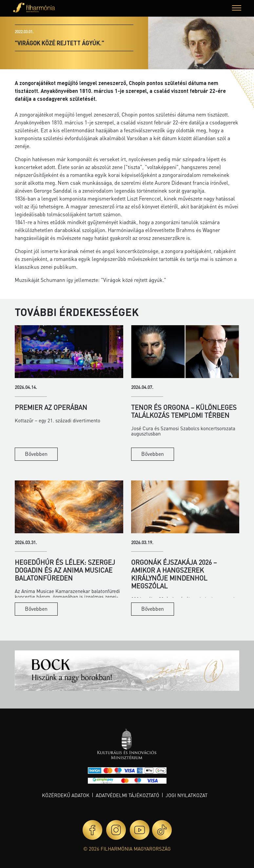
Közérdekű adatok (66, 795)
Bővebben (36, 454)
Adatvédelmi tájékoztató (127, 795)
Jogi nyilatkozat (186, 795)
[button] (237, 9)
